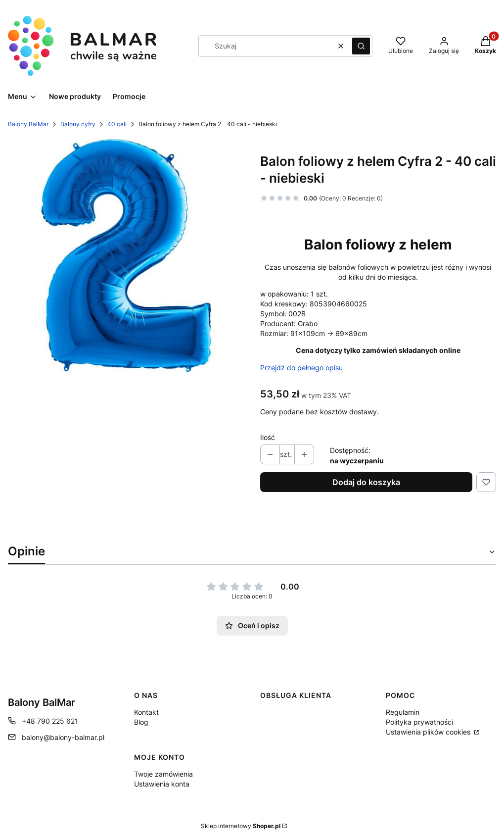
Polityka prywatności (419, 722)
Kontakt (146, 712)
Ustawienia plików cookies (429, 732)
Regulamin (403, 712)
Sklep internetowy (241, 826)
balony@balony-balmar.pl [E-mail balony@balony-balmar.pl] (63, 737)
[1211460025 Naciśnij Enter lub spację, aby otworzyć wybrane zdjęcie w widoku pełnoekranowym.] (126, 255)
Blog (141, 722)
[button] (361, 46)
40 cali (117, 124)
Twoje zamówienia (163, 774)
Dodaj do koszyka (366, 482)
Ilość (268, 437)
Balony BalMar (28, 124)
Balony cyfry (78, 124)
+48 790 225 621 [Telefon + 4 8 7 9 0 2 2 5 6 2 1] (50, 721)
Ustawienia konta (162, 784)
